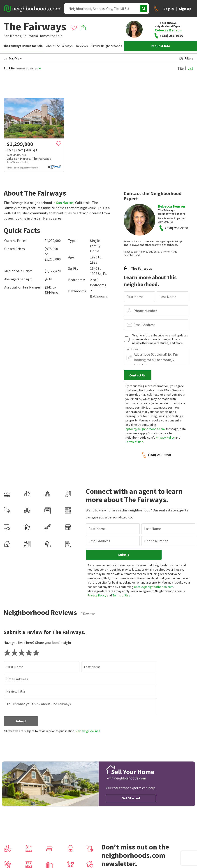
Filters (186, 58)
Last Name (168, 297)
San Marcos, (13, 36)
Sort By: (10, 68)
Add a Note (134, 349)
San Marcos (65, 203)
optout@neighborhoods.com (145, 429)
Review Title (16, 691)
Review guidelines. (88, 731)
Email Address (144, 325)
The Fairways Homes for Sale (23, 46)
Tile (181, 68)
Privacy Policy (165, 438)
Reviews (82, 46)
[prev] (8, 118)
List (190, 68)
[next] (60, 118)
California (30, 36)
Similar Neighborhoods (107, 46)
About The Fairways (59, 46)
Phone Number (145, 311)
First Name (135, 297)
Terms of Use (134, 442)
